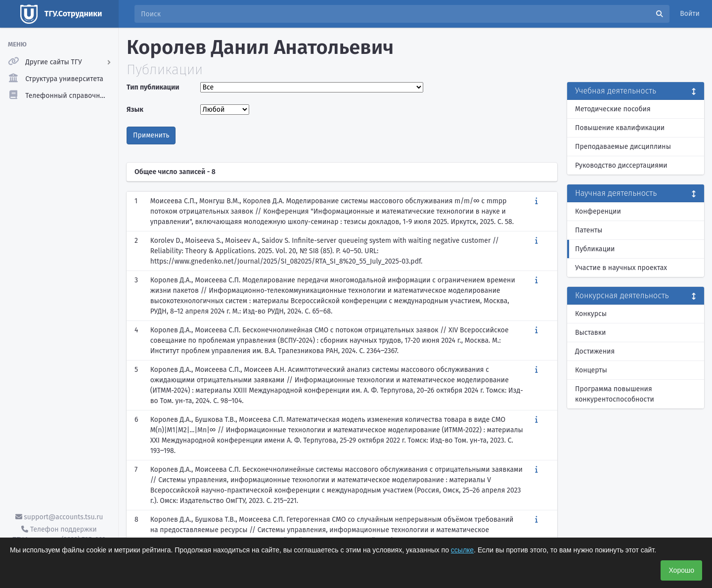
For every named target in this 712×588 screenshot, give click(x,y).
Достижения (595, 351)
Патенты (589, 230)
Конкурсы (591, 314)
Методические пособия (613, 109)
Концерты (591, 370)
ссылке (462, 550)
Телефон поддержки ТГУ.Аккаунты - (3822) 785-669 (59, 535)
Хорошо (681, 570)
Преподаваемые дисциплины (623, 147)
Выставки (590, 333)
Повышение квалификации (620, 128)
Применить (151, 135)
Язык (135, 110)
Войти (690, 14)
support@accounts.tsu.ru (59, 517)
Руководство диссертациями (621, 165)
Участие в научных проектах (621, 268)
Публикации (595, 249)
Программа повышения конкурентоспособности (615, 394)
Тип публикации (153, 87)
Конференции (598, 211)
